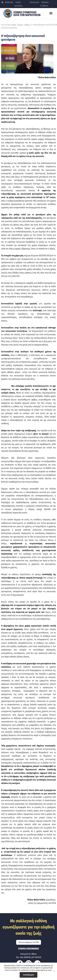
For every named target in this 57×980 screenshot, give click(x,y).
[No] (54, 971)
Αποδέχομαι (28, 975)
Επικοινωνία (34, 2)
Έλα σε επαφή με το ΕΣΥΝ (29, 942)
